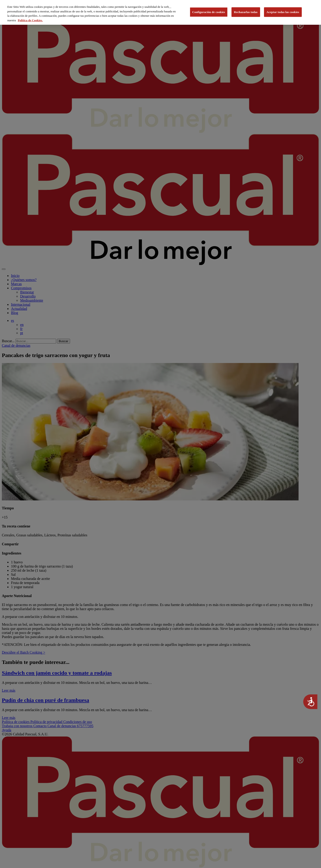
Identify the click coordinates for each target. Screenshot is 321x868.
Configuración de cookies (209, 12)
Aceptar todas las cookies (283, 12)
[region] (160, 12)
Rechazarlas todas (246, 12)
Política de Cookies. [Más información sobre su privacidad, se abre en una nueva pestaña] (30, 20)
